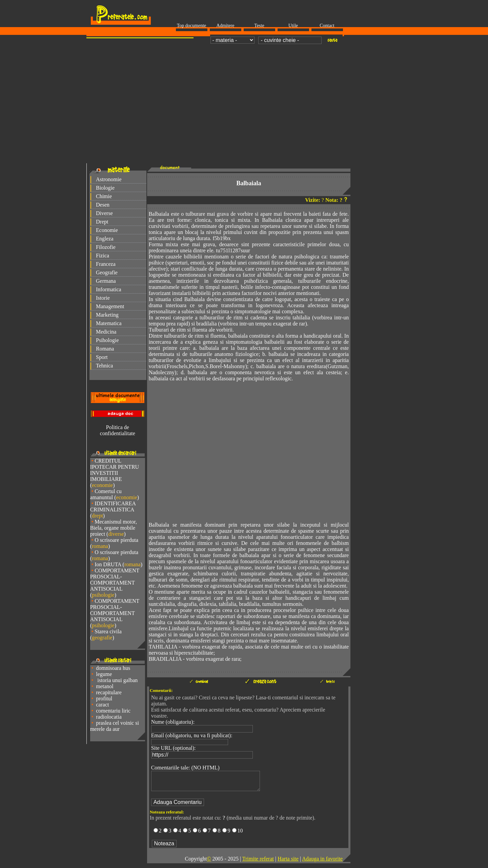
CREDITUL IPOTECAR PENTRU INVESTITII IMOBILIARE (115, 470)
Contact (327, 26)
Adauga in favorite (322, 863)
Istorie (103, 298)
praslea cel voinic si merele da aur (115, 726)
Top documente (192, 26)
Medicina (106, 332)
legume (104, 674)
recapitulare (109, 692)
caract (102, 705)
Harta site (288, 863)
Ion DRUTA (108, 564)
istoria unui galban (117, 680)
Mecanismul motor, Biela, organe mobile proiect (114, 528)
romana (100, 546)
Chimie (104, 196)
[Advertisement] (244, 97)
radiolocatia (109, 717)
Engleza (105, 239)
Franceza (106, 264)
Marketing (107, 315)
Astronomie (109, 179)
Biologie (105, 188)
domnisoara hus (113, 668)
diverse (116, 534)
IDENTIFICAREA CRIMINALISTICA (113, 506)
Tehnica (104, 366)
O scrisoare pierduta (116, 540)
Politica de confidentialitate (118, 430)
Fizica (103, 256)
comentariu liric (113, 711)
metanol (105, 686)
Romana (105, 349)
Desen (103, 205)
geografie (102, 638)
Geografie (107, 272)
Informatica (109, 289)
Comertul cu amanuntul (106, 494)
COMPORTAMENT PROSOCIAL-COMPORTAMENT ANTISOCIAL (115, 580)
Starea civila (108, 631)
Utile (293, 26)
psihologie (103, 595)
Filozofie (106, 247)
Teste (259, 26)
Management (110, 306)
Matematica (109, 323)
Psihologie (107, 340)
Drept (102, 222)
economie (102, 485)
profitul (104, 698)
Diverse (104, 213)
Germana (106, 281)
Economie (107, 230)
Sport (102, 357)
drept (97, 516)
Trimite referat (258, 863)
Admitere (226, 26)
